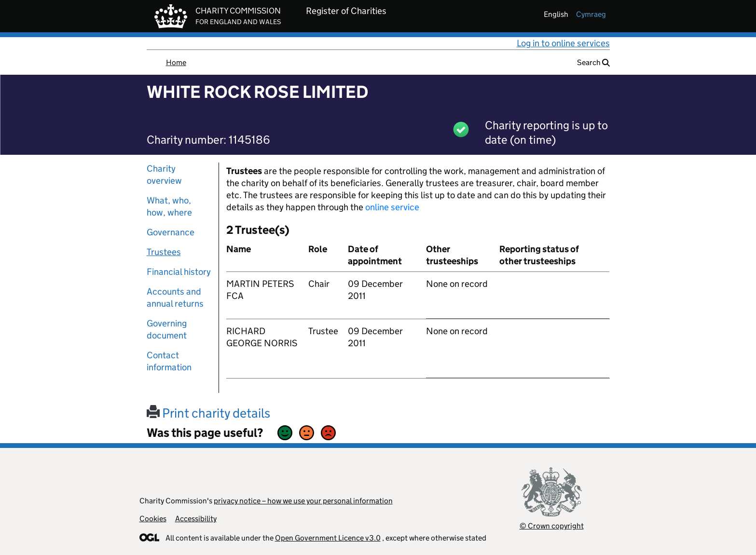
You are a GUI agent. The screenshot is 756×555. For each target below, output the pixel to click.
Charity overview (164, 175)
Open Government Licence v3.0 (328, 538)
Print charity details (208, 413)
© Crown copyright (552, 526)
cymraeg (591, 14)
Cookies (153, 519)
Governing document (167, 329)
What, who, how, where (169, 206)
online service (392, 207)
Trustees (164, 252)
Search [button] (593, 62)
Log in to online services (563, 43)
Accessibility (196, 519)
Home (176, 62)
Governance (171, 232)
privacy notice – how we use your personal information (303, 501)
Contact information (169, 361)
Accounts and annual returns (175, 298)
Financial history (179, 272)
